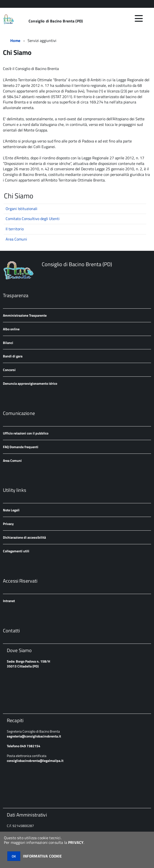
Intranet (9, 601)
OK (14, 856)
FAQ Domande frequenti (21, 447)
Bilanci (8, 343)
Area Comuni (16, 239)
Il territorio (15, 229)
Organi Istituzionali (21, 209)
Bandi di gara (13, 356)
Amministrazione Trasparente (25, 315)
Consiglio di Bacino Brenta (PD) (56, 21)
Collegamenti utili (16, 551)
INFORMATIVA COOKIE (42, 856)
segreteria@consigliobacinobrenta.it (34, 736)
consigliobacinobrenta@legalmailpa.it (35, 761)
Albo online (11, 329)
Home (15, 40)
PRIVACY (76, 842)
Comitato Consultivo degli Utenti (33, 219)
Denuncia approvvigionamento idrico (30, 383)
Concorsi (9, 370)
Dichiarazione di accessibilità (24, 537)
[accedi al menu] (139, 19)
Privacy (8, 524)
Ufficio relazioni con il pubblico (26, 433)
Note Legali (11, 510)
